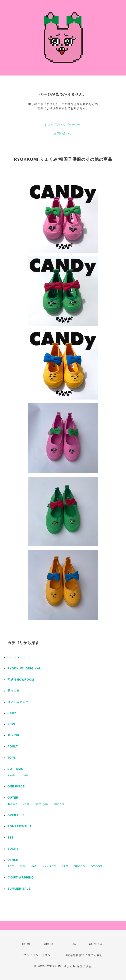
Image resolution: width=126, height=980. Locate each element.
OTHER (13, 860)
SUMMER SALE (19, 889)
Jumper (59, 804)
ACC (11, 866)
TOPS (12, 758)
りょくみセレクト (20, 702)
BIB (22, 866)
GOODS (96, 866)
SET (10, 838)
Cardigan (41, 804)
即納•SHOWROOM (21, 680)
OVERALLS (16, 815)
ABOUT (49, 944)
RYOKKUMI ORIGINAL (24, 669)
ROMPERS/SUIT (19, 826)
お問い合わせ (63, 133)
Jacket (12, 804)
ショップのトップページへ (63, 125)
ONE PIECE (16, 787)
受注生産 (14, 691)
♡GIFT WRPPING (21, 878)
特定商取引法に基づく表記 (84, 955)
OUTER (13, 798)
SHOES (79, 866)
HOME (27, 944)
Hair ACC (49, 866)
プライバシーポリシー (38, 955)
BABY (12, 713)
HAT (34, 866)
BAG (65, 866)
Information (16, 657)
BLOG (72, 944)
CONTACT (96, 944)
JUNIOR (13, 735)
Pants (12, 775)
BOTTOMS (15, 769)
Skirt (25, 775)
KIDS (11, 724)
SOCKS (13, 849)
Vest (26, 804)
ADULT (13, 747)
